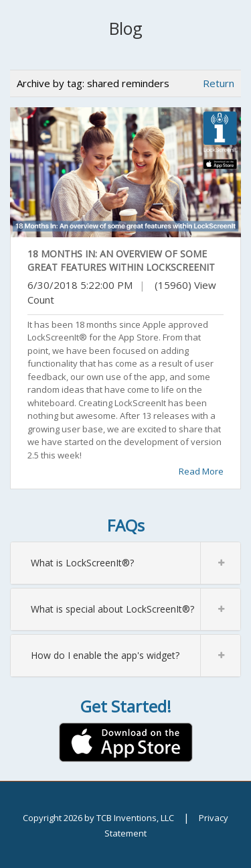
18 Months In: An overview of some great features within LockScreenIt (121, 260)
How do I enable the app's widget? (136, 656)
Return (219, 83)
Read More (201, 471)
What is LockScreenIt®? (136, 563)
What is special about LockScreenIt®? (136, 609)
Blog (126, 28)
